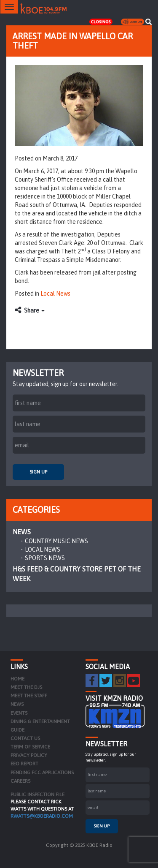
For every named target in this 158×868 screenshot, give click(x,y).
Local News (55, 294)
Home (17, 679)
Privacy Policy (29, 755)
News (22, 532)
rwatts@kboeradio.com (42, 816)
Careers (20, 781)
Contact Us (25, 738)
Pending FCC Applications (42, 773)
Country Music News (56, 541)
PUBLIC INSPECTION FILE (37, 795)
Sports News (45, 558)
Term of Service (30, 747)
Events (19, 713)
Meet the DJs (26, 687)
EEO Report (24, 764)
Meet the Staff (29, 696)
